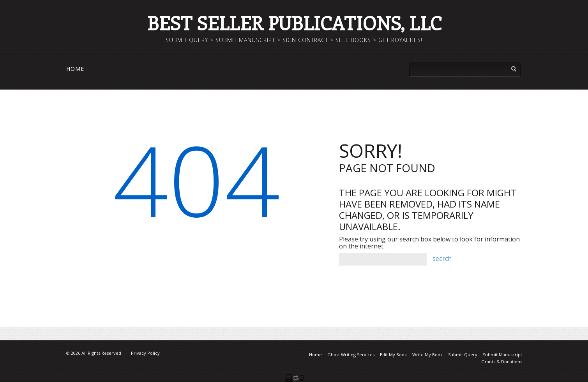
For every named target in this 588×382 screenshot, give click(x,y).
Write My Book (427, 355)
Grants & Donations (502, 362)
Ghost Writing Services (351, 355)
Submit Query (463, 355)
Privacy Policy (145, 353)
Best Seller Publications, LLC (294, 23)
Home (75, 69)
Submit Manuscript (502, 355)
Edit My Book (393, 355)
